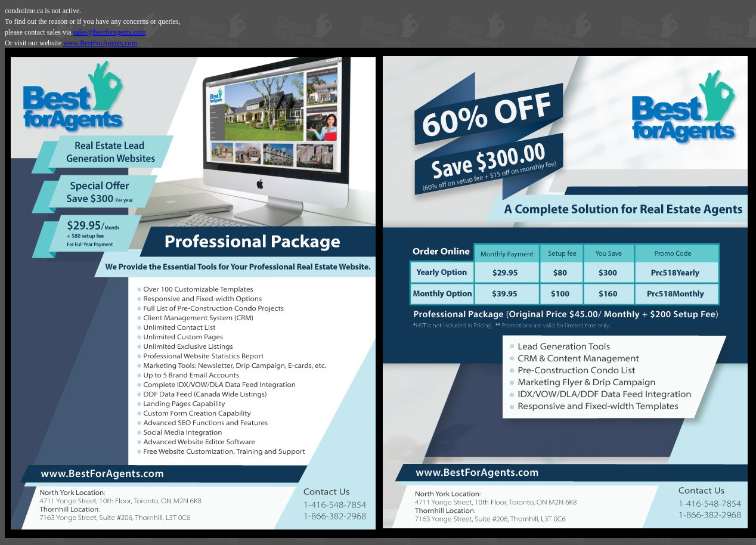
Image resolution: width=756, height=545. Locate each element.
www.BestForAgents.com (100, 43)
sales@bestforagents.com (110, 32)
